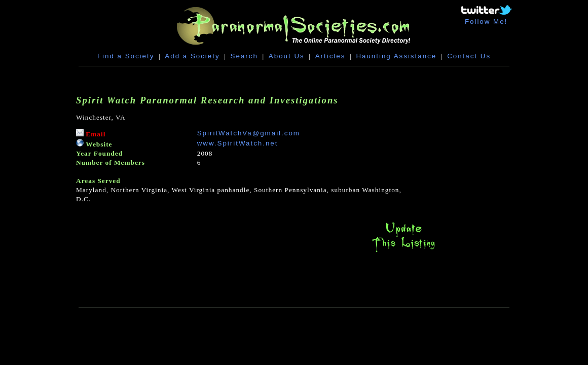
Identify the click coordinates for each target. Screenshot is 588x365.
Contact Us (469, 56)
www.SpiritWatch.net (238, 143)
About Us (287, 56)
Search (244, 56)
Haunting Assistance (396, 56)
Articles (330, 56)
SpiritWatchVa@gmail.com (249, 133)
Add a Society (192, 56)
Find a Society (126, 56)
